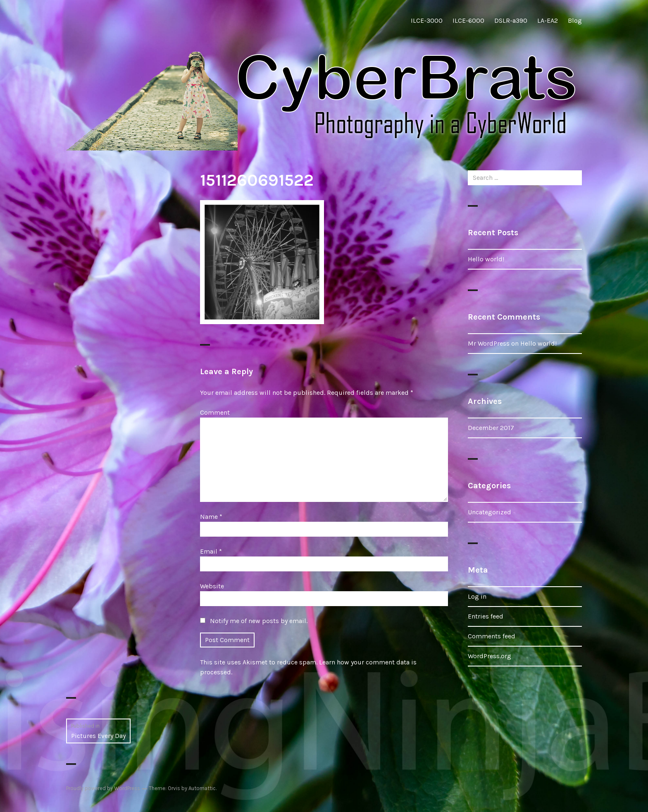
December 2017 (491, 428)
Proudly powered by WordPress (103, 788)
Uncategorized (490, 512)
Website (212, 586)
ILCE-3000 (427, 20)
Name (211, 517)
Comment (215, 412)
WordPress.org (490, 656)
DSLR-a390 (511, 20)
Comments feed (492, 636)
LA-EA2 (548, 20)
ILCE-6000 (468, 20)
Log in (477, 596)
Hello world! (486, 259)
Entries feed (486, 616)
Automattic (202, 788)
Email (211, 551)
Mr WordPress (489, 343)
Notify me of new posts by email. (259, 621)
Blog (575, 20)
